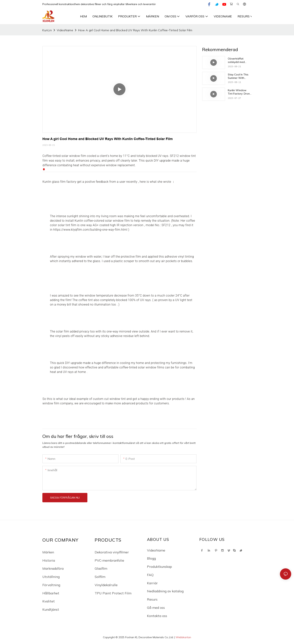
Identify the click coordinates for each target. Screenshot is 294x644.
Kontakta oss (157, 616)
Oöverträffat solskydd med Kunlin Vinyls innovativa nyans (238, 60)
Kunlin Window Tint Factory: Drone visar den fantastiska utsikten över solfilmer (240, 92)
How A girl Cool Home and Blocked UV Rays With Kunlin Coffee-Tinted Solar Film (135, 30)
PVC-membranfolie (109, 560)
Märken (48, 552)
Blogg (151, 558)
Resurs (152, 599)
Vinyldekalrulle (106, 585)
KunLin (47, 30)
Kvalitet (49, 601)
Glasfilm (101, 568)
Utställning (51, 577)
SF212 (166, 225)
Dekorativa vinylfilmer (112, 552)
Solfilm (100, 577)
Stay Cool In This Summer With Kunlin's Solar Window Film (238, 76)
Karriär (152, 583)
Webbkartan (183, 637)
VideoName (65, 30)
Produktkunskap (159, 566)
